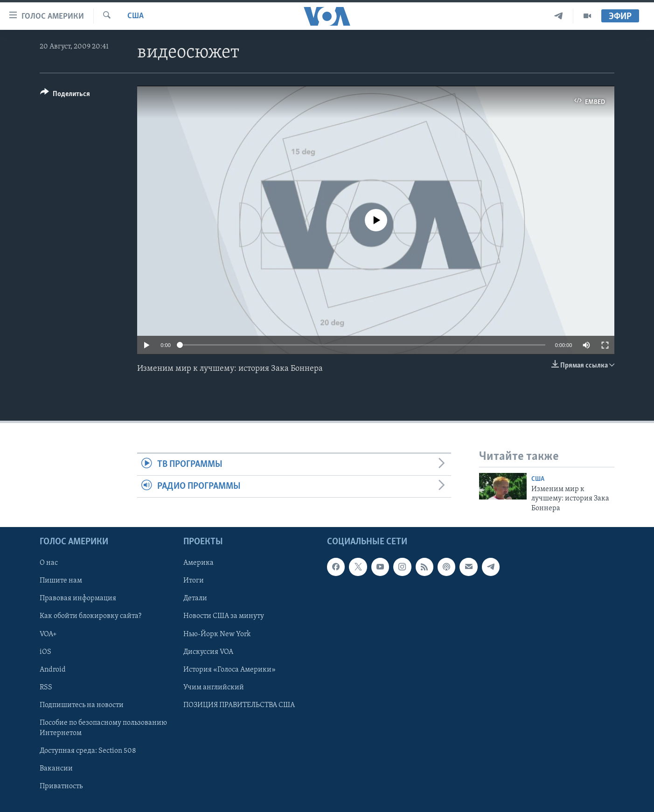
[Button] (65, 95)
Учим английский (214, 687)
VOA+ (48, 634)
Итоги (194, 581)
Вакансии (56, 769)
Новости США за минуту (224, 616)
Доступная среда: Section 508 (88, 751)
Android (53, 670)
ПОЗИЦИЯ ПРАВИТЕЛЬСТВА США (239, 705)
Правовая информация (78, 598)
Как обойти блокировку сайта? (90, 616)
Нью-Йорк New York (217, 634)
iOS (45, 652)
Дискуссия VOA (208, 652)
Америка (198, 563)
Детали (195, 598)
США (136, 16)
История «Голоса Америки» (230, 670)
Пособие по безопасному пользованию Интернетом (103, 728)
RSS (46, 687)
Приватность (61, 786)
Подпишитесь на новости (82, 705)
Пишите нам (61, 581)
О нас (49, 563)
